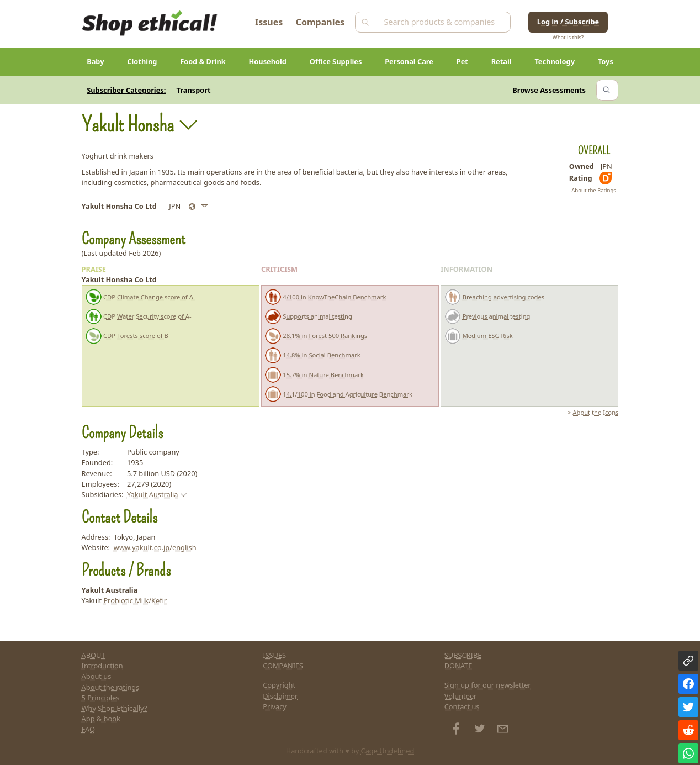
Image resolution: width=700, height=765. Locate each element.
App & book (101, 719)
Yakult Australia (153, 494)
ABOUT (94, 655)
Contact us (462, 706)
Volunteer (461, 696)
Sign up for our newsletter (488, 685)
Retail (502, 61)
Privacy (275, 706)
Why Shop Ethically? (115, 708)
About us (97, 676)
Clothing (142, 61)
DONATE (458, 666)
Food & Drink (203, 61)
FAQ (88, 729)
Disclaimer (280, 696)
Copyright (279, 685)
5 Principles (101, 698)
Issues (269, 22)
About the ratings (111, 687)
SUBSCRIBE (463, 655)
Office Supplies (336, 61)
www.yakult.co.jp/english (155, 547)
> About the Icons (593, 412)
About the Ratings (594, 190)
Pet (462, 61)
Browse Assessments (549, 90)
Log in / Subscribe (568, 22)
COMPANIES (283, 666)
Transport (194, 90)
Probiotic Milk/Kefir (135, 600)
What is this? (568, 37)
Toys (606, 61)
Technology (555, 61)
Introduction (102, 666)
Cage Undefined (388, 751)
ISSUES (274, 655)
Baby (95, 61)
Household (268, 61)
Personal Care (409, 61)
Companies (320, 22)
